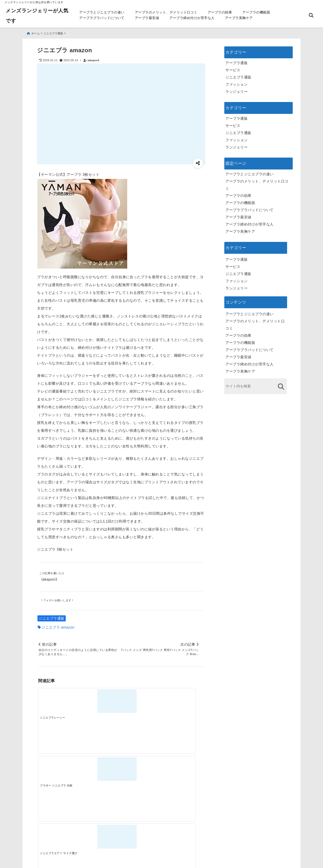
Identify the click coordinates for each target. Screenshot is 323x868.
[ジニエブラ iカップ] (183, 701)
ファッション (237, 83)
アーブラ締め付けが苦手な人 (192, 18)
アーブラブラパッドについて (102, 18)
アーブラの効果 (220, 12)
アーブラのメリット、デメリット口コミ (166, 12)
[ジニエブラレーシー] (59, 701)
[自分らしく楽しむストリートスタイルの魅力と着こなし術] (142, 772)
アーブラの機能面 (256, 12)
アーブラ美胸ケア (239, 18)
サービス (233, 68)
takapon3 (93, 59)
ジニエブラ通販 (52, 617)
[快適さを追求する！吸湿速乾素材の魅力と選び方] (183, 772)
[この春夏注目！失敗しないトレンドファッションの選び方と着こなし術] (100, 772)
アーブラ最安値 (147, 18)
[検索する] (281, 385)
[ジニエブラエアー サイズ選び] (142, 701)
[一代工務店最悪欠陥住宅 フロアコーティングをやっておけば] (59, 772)
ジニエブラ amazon (58, 626)
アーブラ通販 (237, 61)
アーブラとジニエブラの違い (102, 12)
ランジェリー (237, 90)
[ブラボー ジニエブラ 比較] (100, 701)
